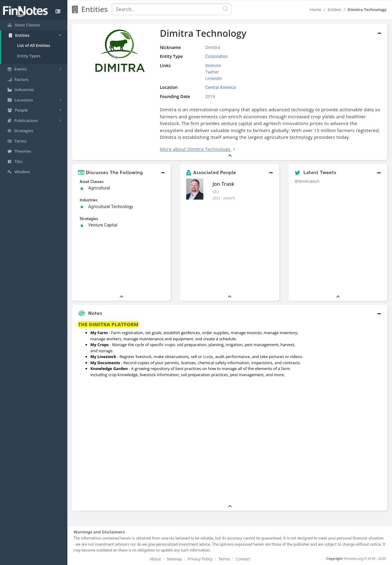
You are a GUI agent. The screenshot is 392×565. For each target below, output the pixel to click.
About (155, 559)
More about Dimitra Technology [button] (195, 149)
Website (213, 65)
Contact (243, 559)
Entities (335, 10)
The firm (190, 123)
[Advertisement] (347, 411)
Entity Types (29, 56)
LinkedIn (214, 78)
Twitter (212, 72)
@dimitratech (307, 181)
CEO (216, 192)
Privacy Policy (200, 559)
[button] (121, 172)
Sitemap (174, 559)
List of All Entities (34, 45)
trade (208, 357)
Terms (224, 559)
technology (303, 110)
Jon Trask (223, 184)
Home (316, 10)
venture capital (237, 123)
